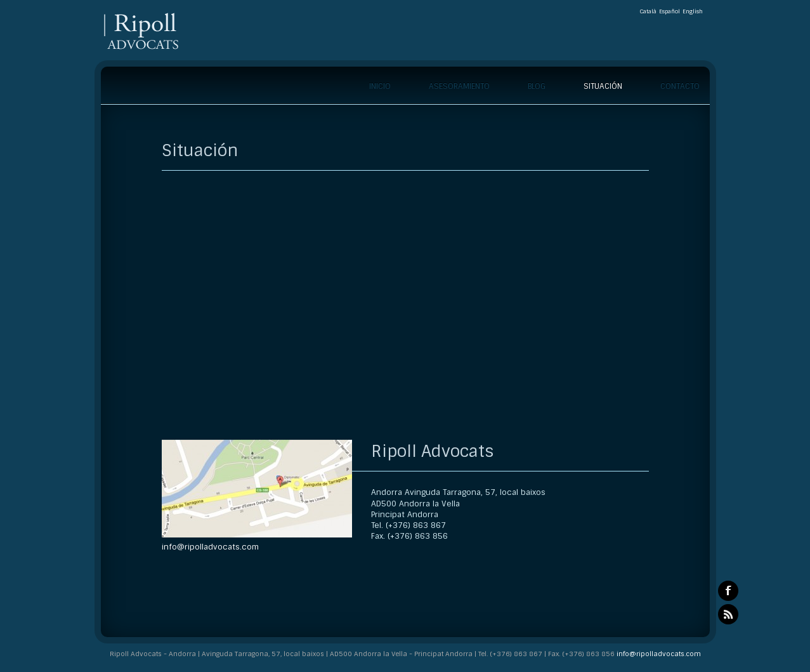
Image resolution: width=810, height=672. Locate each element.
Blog (537, 86)
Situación (603, 86)
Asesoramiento (459, 86)
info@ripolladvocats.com (210, 547)
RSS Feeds (728, 614)
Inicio (380, 86)
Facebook (728, 591)
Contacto (680, 86)
